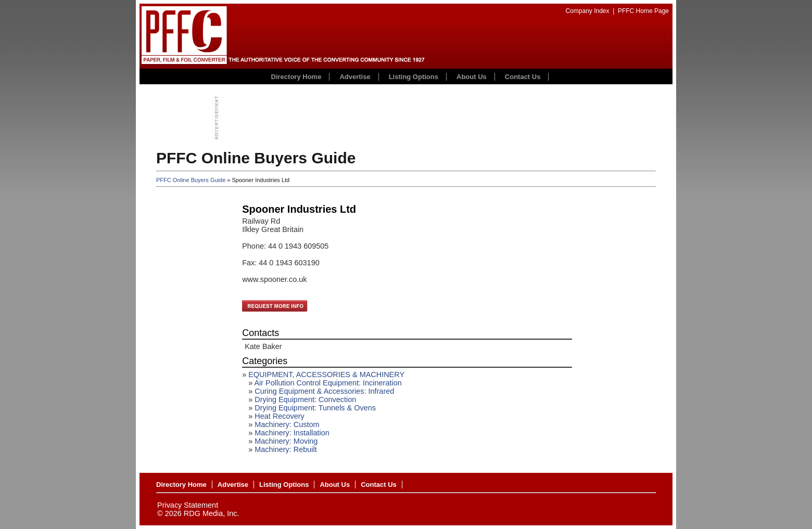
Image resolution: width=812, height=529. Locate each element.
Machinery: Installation (292, 433)
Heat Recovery (280, 416)
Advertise (355, 77)
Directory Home (296, 77)
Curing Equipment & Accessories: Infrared (324, 391)
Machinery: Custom (287, 424)
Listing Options (414, 77)
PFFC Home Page (643, 11)
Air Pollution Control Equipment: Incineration (328, 383)
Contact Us (523, 77)
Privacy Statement (188, 505)
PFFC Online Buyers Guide (191, 180)
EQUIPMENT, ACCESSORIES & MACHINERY (326, 375)
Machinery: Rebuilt (286, 449)
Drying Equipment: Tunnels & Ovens (315, 408)
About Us (472, 77)
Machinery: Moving (286, 441)
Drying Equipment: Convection (305, 399)
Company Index (587, 11)
